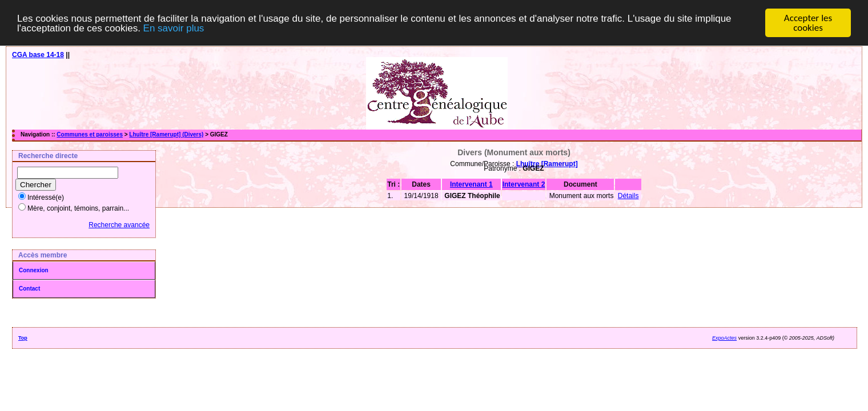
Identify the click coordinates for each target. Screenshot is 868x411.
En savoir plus (174, 28)
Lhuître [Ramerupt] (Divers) (166, 134)
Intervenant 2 (524, 184)
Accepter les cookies (808, 23)
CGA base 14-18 (38, 55)
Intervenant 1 (471, 184)
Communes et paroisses (90, 134)
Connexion (34, 270)
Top (23, 338)
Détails (628, 196)
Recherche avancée (119, 225)
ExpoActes (724, 338)
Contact (29, 289)
